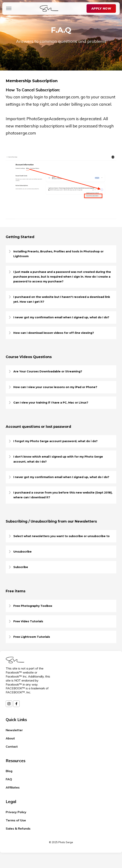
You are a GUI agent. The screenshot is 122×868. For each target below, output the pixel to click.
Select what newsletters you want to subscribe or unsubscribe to (61, 536)
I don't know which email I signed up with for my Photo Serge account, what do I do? (58, 459)
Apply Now (101, 8)
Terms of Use (16, 820)
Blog (9, 771)
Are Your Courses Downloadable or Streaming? (48, 371)
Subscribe (21, 567)
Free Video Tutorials (28, 621)
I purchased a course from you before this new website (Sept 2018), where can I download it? (63, 495)
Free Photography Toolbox (33, 606)
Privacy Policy (16, 812)
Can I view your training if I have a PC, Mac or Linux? (51, 403)
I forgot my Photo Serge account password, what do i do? (55, 441)
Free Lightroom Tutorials (32, 637)
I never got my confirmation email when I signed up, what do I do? (61, 317)
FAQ (9, 779)
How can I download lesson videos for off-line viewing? (54, 333)
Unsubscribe (22, 552)
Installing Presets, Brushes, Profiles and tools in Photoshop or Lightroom (58, 254)
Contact (12, 746)
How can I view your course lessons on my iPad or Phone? (55, 387)
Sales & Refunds (18, 828)
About (10, 738)
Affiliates (13, 787)
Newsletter (14, 730)
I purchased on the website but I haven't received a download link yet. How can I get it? (62, 299)
